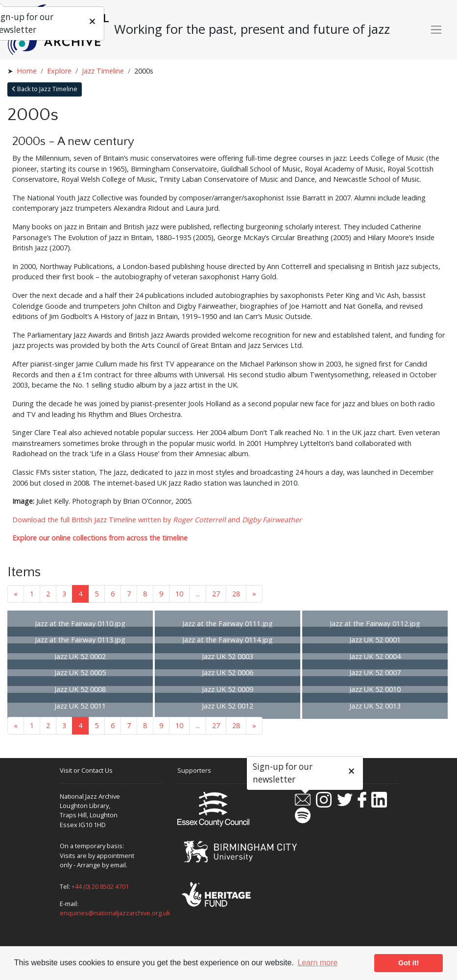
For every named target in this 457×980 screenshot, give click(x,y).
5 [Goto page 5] (96, 594)
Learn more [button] (317, 963)
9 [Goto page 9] (161, 594)
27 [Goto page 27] (216, 594)
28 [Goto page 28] (236, 594)
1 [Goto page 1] (32, 594)
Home (27, 71)
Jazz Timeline (103, 71)
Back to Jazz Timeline (45, 89)
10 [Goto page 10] (179, 594)
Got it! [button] (409, 963)
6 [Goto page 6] (113, 594)
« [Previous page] (16, 594)
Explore (59, 71)
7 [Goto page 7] (129, 594)
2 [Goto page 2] (48, 594)
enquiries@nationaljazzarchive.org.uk (115, 913)
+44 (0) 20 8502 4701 (100, 886)
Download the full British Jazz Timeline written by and (157, 520)
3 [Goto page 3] (64, 594)
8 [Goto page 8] (145, 594)
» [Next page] (254, 594)
